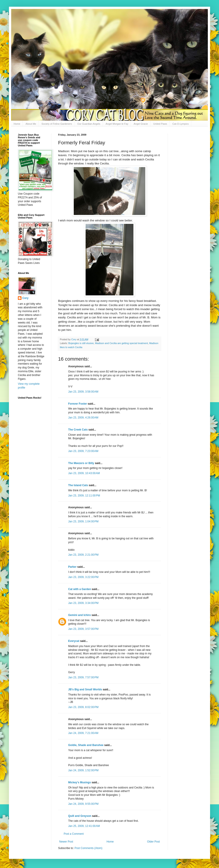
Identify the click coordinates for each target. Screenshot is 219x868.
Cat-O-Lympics (180, 124)
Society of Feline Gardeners (57, 124)
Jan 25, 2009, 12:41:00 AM (84, 826)
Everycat (74, 641)
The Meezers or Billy (81, 463)
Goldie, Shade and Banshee (86, 745)
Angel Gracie (141, 124)
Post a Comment (74, 834)
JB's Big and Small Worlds (85, 689)
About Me (31, 124)
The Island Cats (78, 485)
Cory (25, 298)
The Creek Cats (78, 430)
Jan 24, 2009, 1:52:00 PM (83, 770)
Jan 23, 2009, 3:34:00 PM (83, 603)
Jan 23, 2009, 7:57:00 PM (83, 677)
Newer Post (66, 842)
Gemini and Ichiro (79, 615)
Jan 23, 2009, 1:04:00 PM (83, 521)
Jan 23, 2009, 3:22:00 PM (83, 577)
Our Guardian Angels (89, 124)
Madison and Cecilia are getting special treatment (121, 343)
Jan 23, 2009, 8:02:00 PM (83, 707)
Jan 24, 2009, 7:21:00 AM (83, 733)
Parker (72, 567)
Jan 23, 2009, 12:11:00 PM (84, 496)
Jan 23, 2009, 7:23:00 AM (83, 451)
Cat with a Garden (80, 589)
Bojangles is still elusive (81, 343)
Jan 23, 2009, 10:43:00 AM (84, 473)
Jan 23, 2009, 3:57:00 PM (83, 629)
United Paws (160, 124)
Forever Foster (78, 404)
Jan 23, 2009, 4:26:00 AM (83, 418)
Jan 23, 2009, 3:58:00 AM (83, 392)
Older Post (153, 842)
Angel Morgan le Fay (117, 124)
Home (17, 124)
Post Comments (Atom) (88, 848)
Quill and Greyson (80, 816)
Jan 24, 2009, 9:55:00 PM (83, 804)
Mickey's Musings (80, 782)
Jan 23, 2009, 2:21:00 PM (83, 555)
